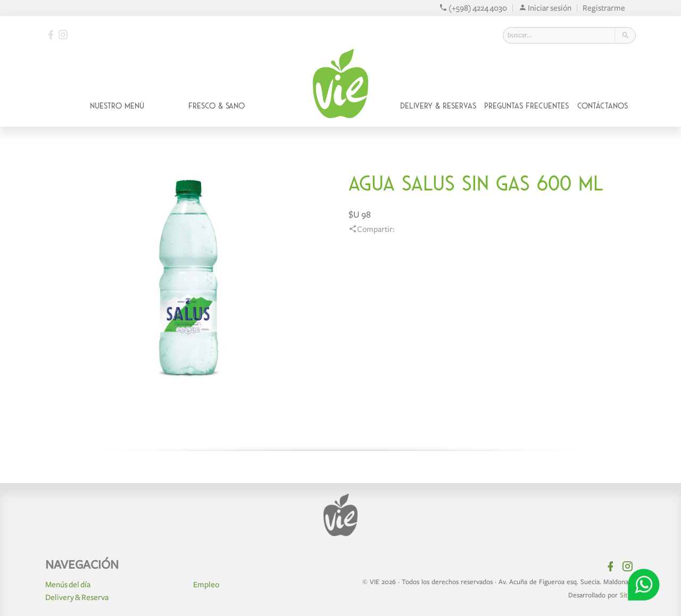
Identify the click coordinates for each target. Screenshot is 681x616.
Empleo (206, 585)
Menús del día (68, 585)
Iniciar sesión (545, 8)
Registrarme (604, 8)
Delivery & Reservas (438, 106)
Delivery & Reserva (77, 597)
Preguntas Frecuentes (526, 106)
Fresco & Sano (217, 106)
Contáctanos (603, 106)
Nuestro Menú (117, 106)
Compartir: (372, 229)
